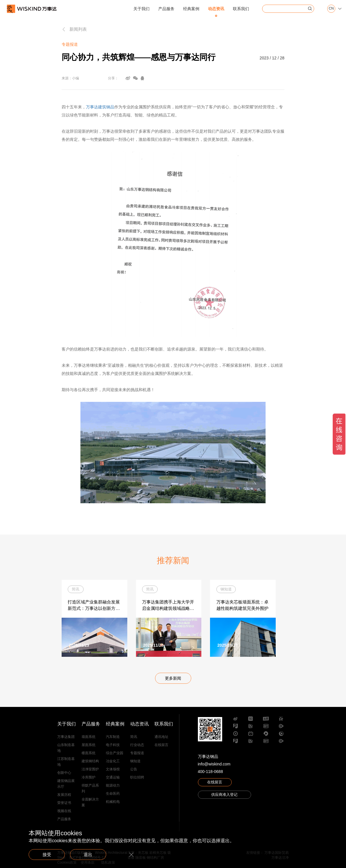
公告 (134, 769)
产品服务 (166, 9)
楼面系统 (89, 753)
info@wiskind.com (214, 765)
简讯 (134, 737)
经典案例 (191, 9)
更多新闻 (173, 679)
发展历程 (64, 795)
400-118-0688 (210, 772)
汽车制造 (113, 737)
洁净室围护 (90, 769)
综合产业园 (115, 753)
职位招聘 (137, 778)
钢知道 (135, 761)
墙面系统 (89, 737)
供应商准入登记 (224, 797)
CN (331, 9)
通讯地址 (161, 737)
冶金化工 (113, 761)
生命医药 (113, 794)
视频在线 (64, 811)
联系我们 (241, 9)
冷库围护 (89, 778)
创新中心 (64, 773)
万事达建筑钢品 (100, 107)
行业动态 (137, 745)
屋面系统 (89, 745)
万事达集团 (66, 737)
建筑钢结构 (90, 761)
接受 (49, 854)
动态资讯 (216, 9)
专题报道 (137, 753)
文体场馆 (113, 769)
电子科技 (113, 745)
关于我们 (141, 9)
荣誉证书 (64, 803)
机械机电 (113, 802)
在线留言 (161, 745)
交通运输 (113, 778)
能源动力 (113, 786)
